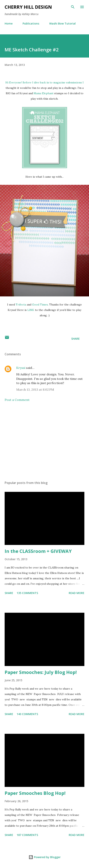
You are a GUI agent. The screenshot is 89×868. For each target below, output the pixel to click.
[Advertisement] (44, 441)
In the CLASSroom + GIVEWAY (38, 551)
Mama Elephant (44, 93)
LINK (31, 310)
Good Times (40, 305)
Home (9, 23)
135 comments (27, 593)
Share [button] (75, 339)
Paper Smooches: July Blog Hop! (41, 672)
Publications (31, 23)
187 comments (27, 835)
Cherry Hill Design (28, 7)
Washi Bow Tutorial (62, 23)
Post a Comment (17, 400)
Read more (77, 593)
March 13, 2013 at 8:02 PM (35, 389)
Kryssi (21, 368)
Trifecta (21, 305)
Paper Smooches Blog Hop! (35, 793)
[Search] (73, 7)
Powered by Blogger (45, 857)
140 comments (27, 714)
